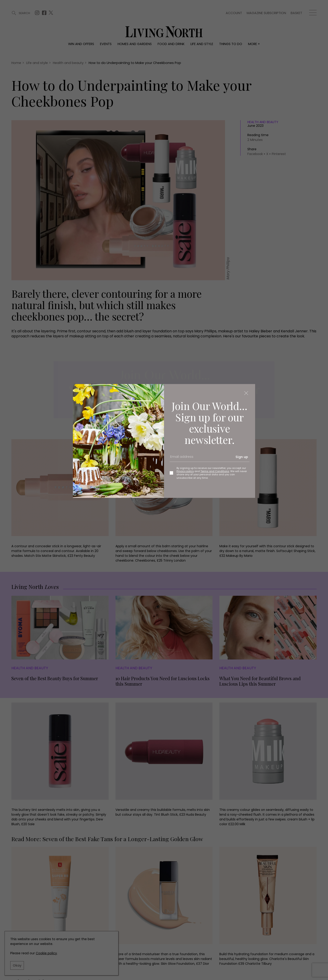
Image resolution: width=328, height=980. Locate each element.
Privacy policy (185, 471)
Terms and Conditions (215, 471)
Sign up (242, 457)
